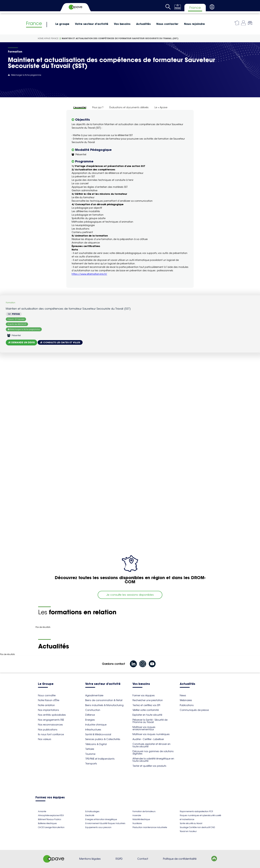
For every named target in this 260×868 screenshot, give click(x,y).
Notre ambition (46, 705)
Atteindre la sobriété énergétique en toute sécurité (153, 760)
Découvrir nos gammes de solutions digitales (153, 752)
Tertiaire (90, 749)
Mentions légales (90, 859)
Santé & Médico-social (98, 734)
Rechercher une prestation (148, 700)
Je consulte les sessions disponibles (130, 595)
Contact (143, 859)
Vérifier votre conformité (146, 710)
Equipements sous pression (98, 827)
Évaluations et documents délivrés (129, 107)
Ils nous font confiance (51, 734)
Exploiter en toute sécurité (147, 715)
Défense (90, 715)
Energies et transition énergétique (101, 819)
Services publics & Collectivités (103, 739)
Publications (187, 705)
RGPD (119, 859)
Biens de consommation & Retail (104, 700)
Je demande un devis (21, 342)
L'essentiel (80, 107)
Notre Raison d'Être (49, 700)
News (183, 695)
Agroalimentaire (94, 695)
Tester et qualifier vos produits (149, 766)
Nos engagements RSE (51, 720)
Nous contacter (167, 24)
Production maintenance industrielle (150, 827)
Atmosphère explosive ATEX (51, 815)
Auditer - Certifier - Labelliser (148, 739)
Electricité (90, 815)
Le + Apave (161, 107)
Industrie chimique (96, 725)
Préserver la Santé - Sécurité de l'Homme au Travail (150, 721)
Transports (91, 764)
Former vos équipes (144, 695)
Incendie (137, 815)
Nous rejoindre (194, 24)
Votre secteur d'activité (92, 24)
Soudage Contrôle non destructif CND (197, 827)
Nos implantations (49, 710)
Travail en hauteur (188, 831)
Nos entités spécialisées (52, 715)
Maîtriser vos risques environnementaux (144, 728)
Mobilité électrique (141, 819)
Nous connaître (47, 695)
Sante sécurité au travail (191, 823)
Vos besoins (122, 24)
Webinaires (186, 700)
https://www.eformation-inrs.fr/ (89, 274)
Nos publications (48, 730)
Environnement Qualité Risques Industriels (105, 823)
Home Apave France (48, 38)
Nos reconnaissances (50, 725)
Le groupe (62, 24)
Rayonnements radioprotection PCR (196, 811)
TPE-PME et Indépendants (100, 759)
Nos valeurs (45, 739)
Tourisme (90, 754)
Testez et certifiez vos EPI (146, 705)
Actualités (143, 24)
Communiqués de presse (194, 710)
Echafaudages (92, 811)
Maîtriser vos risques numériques (151, 734)
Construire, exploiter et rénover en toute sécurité (151, 745)
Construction (93, 710)
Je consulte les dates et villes (60, 342)
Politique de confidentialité (180, 859)
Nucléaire (137, 823)
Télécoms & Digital (96, 744)
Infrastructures (93, 730)
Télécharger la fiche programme (25, 75)
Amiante (42, 811)
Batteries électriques (47, 823)
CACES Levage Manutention (51, 827)
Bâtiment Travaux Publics (50, 819)
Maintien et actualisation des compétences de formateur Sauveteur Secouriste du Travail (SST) (120, 38)
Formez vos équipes (50, 798)
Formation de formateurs (144, 811)
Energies (90, 720)
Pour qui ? (98, 107)
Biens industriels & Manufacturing (104, 705)
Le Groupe (46, 684)
